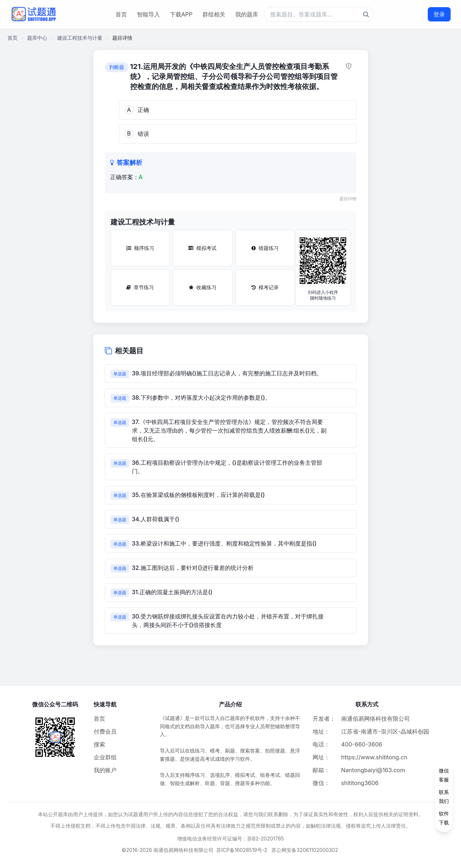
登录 (439, 14)
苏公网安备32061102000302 (305, 850)
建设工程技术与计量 (80, 38)
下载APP (181, 14)
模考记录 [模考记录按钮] (265, 287)
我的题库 (247, 14)
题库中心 (37, 38)
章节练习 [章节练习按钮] (140, 287)
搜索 (99, 744)
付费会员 (105, 731)
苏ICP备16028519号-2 (242, 850)
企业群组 (105, 757)
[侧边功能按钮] (444, 797)
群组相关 (214, 14)
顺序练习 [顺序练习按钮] (140, 248)
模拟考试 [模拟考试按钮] (202, 248)
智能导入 (148, 14)
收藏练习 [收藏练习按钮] (203, 287)
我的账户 (105, 770)
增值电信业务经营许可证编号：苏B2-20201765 (230, 839)
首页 (121, 14)
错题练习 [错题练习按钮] (265, 248)
